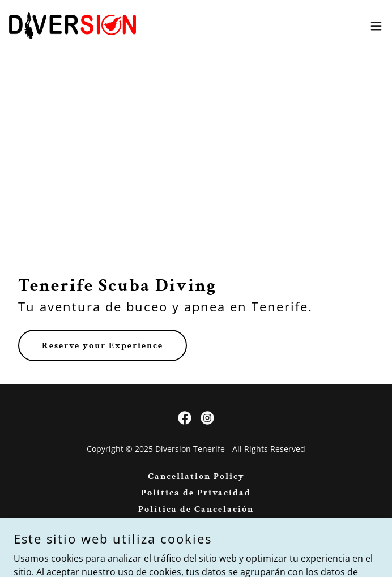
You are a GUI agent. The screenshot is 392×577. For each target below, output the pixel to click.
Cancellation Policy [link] (196, 476)
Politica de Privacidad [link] (196, 493)
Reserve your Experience (103, 346)
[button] (376, 26)
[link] (73, 26)
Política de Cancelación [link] (196, 509)
